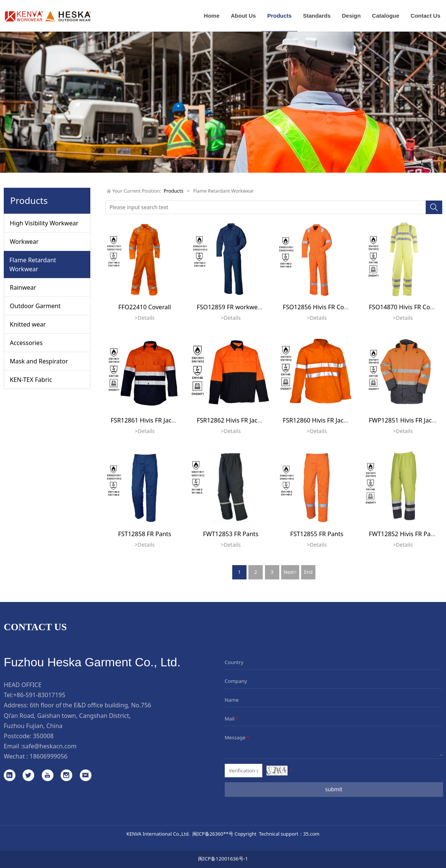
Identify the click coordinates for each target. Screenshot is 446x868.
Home (212, 16)
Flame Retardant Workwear (33, 265)
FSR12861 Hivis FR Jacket (145, 420)
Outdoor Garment (35, 306)
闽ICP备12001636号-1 (223, 859)
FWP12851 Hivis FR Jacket (405, 420)
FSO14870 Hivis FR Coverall (407, 307)
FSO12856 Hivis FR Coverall (321, 307)
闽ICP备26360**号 (213, 834)
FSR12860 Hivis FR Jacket (317, 420)
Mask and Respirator (39, 361)
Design (351, 16)
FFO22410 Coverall (145, 307)
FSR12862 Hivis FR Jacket (232, 420)
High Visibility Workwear (44, 223)
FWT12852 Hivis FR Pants (404, 534)
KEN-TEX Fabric (31, 380)
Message (238, 737)
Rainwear (23, 287)
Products (279, 16)
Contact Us (425, 16)
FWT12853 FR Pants (231, 534)
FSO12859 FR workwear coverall (242, 307)
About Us (243, 16)
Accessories (26, 343)
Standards (317, 16)
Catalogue (386, 16)
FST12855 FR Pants (317, 534)
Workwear (24, 242)
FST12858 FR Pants (145, 534)
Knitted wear (28, 324)
